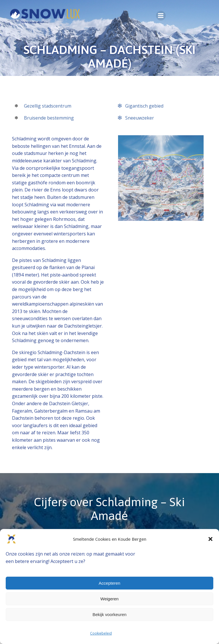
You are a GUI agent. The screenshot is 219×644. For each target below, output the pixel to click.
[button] (210, 539)
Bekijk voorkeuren (109, 614)
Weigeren (109, 599)
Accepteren (109, 583)
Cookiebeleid (101, 633)
